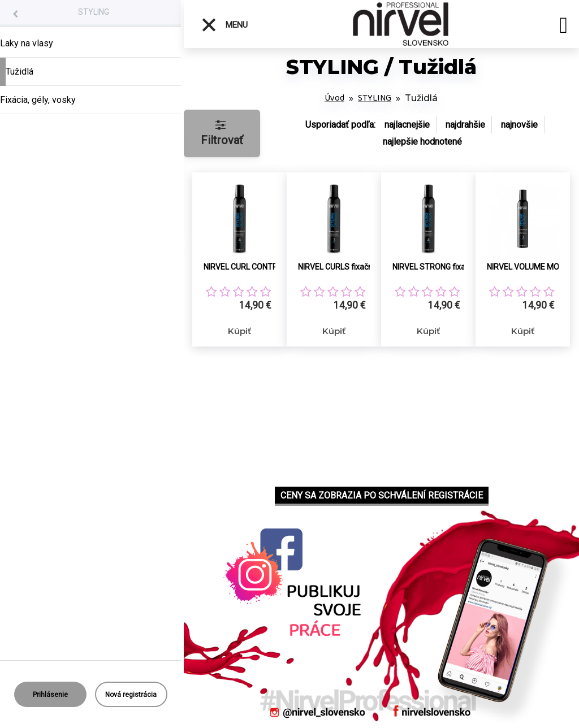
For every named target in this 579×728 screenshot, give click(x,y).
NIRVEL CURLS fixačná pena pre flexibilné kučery (347, 267)
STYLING (94, 12)
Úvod (334, 98)
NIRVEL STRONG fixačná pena (441, 267)
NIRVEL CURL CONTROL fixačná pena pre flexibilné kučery (252, 267)
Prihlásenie (50, 695)
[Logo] (401, 24)
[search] (563, 27)
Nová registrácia (131, 695)
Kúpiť (239, 331)
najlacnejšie (407, 125)
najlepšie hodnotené (422, 142)
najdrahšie (465, 125)
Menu (224, 25)
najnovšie (519, 125)
